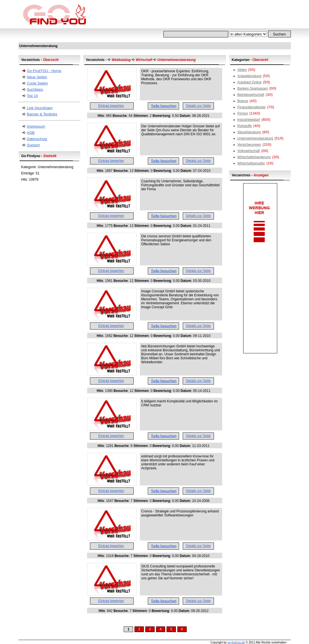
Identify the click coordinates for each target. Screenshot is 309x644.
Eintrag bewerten (111, 106)
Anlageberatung (250, 76)
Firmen (243, 113)
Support (33, 145)
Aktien (242, 70)
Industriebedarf (249, 120)
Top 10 (32, 96)
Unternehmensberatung (255, 138)
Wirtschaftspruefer (251, 163)
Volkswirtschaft (249, 151)
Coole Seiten (37, 83)
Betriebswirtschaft (251, 95)
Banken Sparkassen (253, 88)
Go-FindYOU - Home (44, 71)
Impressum (36, 126)
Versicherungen (249, 145)
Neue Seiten (37, 77)
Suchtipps (35, 89)
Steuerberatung (249, 132)
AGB (31, 133)
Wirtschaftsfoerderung (254, 157)
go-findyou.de (236, 642)
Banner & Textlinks (42, 114)
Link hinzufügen (40, 108)
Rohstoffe (245, 126)
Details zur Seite (198, 106)
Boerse (243, 101)
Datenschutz (37, 139)
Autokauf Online (250, 82)
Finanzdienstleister (252, 107)
